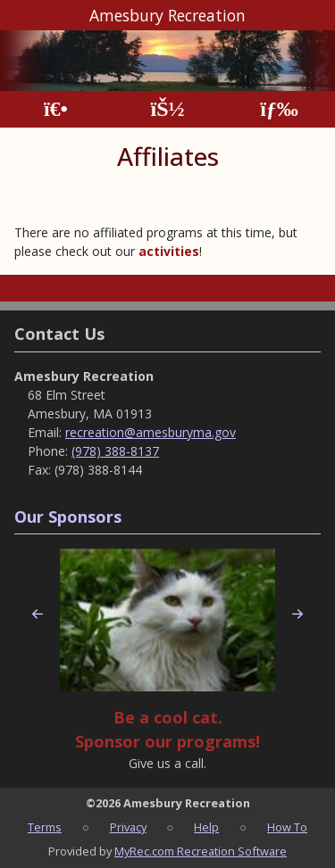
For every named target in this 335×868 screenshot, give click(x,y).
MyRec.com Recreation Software (201, 851)
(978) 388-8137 (115, 451)
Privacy (128, 827)
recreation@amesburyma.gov (151, 432)
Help (206, 827)
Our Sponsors (68, 517)
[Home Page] (56, 109)
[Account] (167, 109)
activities (169, 251)
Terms (45, 827)
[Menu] (279, 109)
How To (287, 827)
